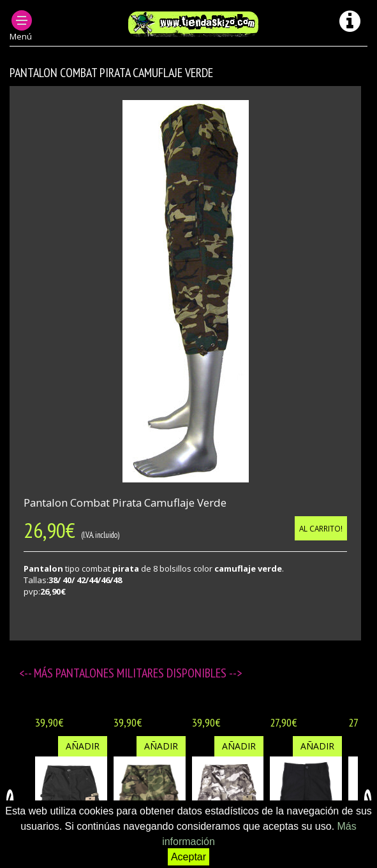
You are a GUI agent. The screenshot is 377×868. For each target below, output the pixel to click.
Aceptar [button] (188, 857)
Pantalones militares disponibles (142, 673)
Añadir (83, 746)
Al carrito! (321, 528)
